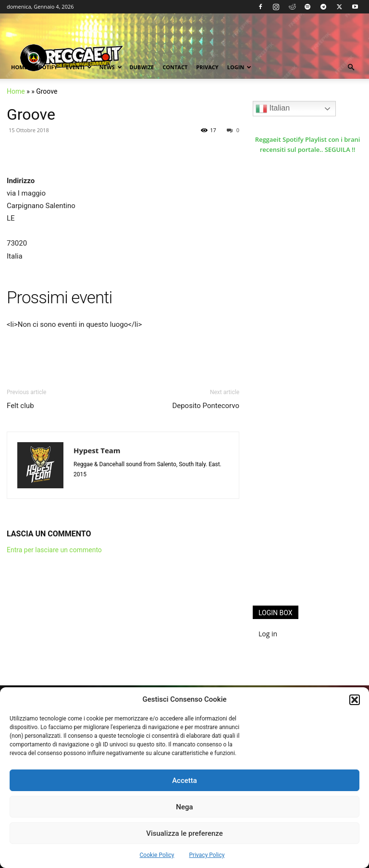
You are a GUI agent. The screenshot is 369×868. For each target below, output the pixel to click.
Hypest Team (97, 450)
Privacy (207, 67)
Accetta (184, 781)
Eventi (79, 67)
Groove (31, 114)
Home (19, 67)
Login (240, 67)
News (111, 67)
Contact (175, 67)
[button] (355, 700)
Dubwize (142, 67)
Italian (273, 109)
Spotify (47, 67)
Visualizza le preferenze (184, 833)
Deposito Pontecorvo (206, 406)
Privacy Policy (207, 855)
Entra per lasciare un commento (54, 550)
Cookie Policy (157, 855)
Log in (268, 634)
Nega (184, 807)
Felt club (20, 406)
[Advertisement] (311, 537)
